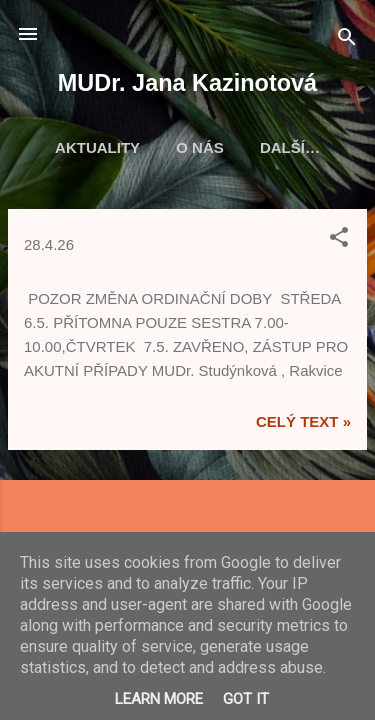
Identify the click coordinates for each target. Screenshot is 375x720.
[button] (339, 240)
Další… (290, 147)
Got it (246, 699)
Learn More (159, 699)
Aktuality (97, 147)
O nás (200, 147)
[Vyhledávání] (347, 40)
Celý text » (303, 421)
